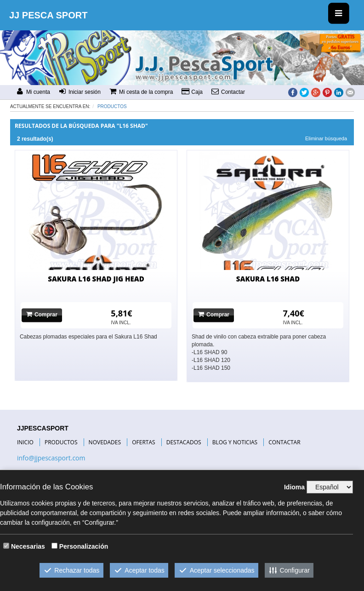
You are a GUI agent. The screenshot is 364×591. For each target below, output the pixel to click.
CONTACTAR (284, 442)
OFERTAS (143, 442)
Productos (112, 106)
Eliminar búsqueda (326, 138)
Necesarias (28, 546)
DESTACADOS (184, 442)
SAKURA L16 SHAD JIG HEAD (96, 279)
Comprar (42, 315)
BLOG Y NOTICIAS (235, 442)
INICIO (25, 442)
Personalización (84, 546)
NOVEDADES (105, 442)
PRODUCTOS (61, 442)
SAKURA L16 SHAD (268, 279)
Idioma (294, 487)
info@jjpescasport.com (51, 458)
